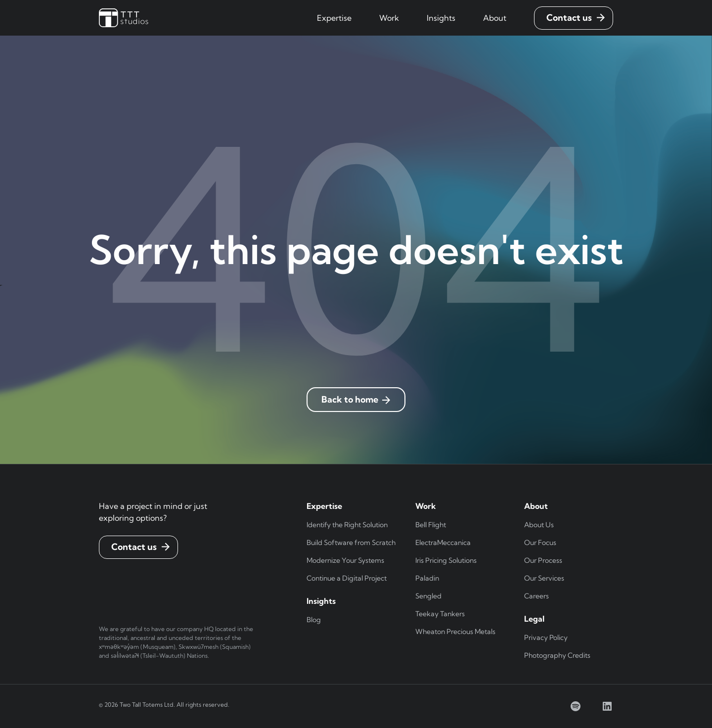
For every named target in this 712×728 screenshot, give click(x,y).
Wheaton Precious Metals (455, 632)
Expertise (334, 18)
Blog (314, 620)
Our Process (543, 560)
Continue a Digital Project (347, 578)
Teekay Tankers (440, 614)
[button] (334, 18)
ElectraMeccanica (443, 543)
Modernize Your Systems (345, 560)
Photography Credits (557, 655)
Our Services (544, 578)
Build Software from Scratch (351, 543)
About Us (539, 525)
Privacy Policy (546, 637)
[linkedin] (607, 706)
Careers (536, 596)
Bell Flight (431, 525)
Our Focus (540, 543)
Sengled (428, 596)
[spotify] (576, 706)
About (495, 18)
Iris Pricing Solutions (446, 560)
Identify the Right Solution (347, 525)
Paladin (427, 578)
